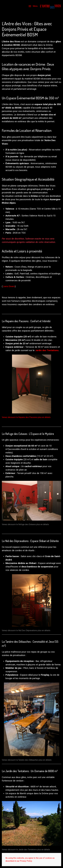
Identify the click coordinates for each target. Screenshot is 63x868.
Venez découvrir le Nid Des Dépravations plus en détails (26, 630)
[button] (33, 6)
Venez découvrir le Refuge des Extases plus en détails (25, 524)
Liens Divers (9, 286)
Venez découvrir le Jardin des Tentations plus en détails (26, 850)
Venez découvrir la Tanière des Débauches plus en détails (27, 760)
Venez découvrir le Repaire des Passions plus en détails (26, 417)
